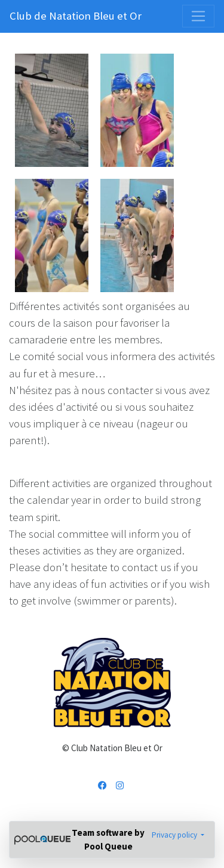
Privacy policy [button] (175, 835)
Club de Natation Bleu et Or (76, 16)
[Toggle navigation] (198, 16)
